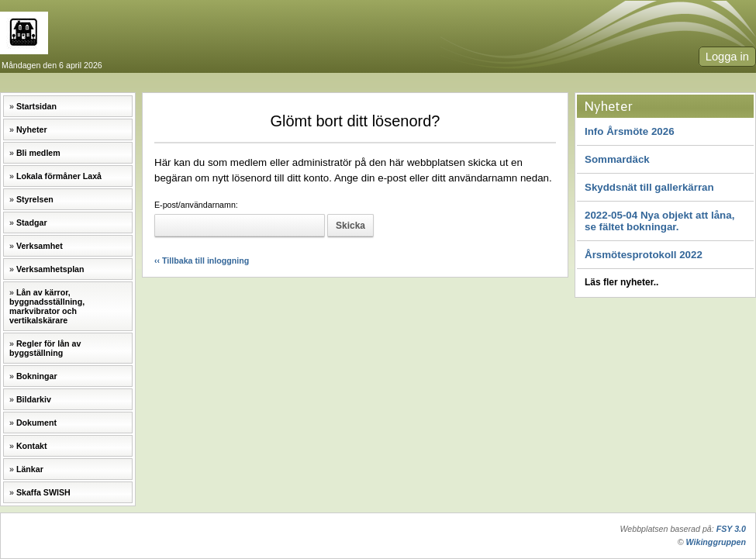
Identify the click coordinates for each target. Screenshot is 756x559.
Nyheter (32, 129)
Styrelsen (35, 199)
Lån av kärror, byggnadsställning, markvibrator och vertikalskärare (47, 306)
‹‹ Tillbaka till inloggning (202, 261)
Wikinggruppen (716, 542)
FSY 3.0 (731, 529)
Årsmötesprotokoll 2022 (644, 255)
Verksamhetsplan (50, 269)
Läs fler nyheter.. (621, 282)
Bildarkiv (34, 399)
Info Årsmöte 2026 (630, 131)
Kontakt (32, 446)
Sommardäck (617, 159)
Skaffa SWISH (43, 492)
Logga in (727, 57)
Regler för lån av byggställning (45, 348)
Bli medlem (38, 153)
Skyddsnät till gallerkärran (649, 187)
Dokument (36, 423)
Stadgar (32, 223)
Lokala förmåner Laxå (59, 176)
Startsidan (36, 106)
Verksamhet (40, 246)
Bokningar (37, 376)
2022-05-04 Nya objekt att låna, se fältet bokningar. (659, 221)
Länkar (30, 469)
